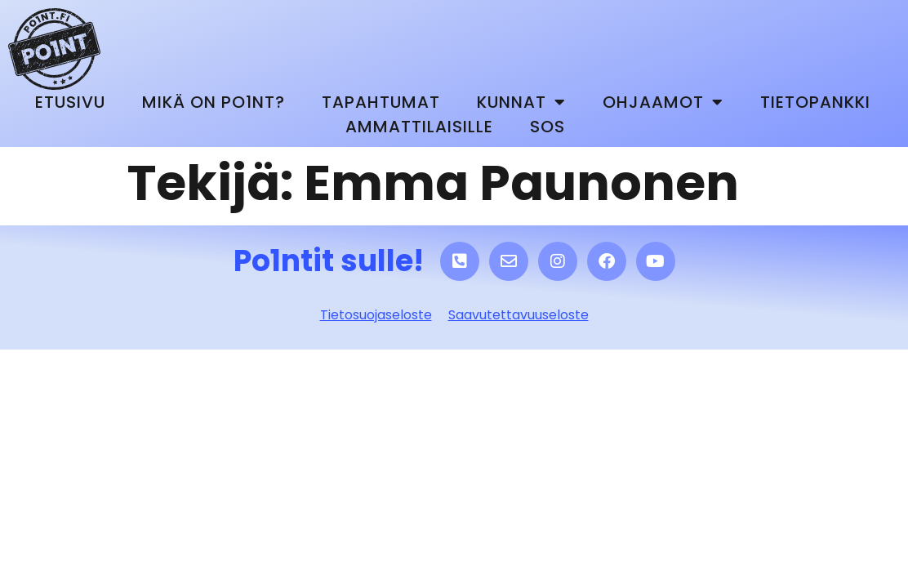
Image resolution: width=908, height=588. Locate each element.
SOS (547, 127)
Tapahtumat (381, 102)
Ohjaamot (663, 102)
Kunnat (521, 102)
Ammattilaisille (419, 127)
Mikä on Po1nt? (214, 102)
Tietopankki (815, 102)
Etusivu (70, 102)
